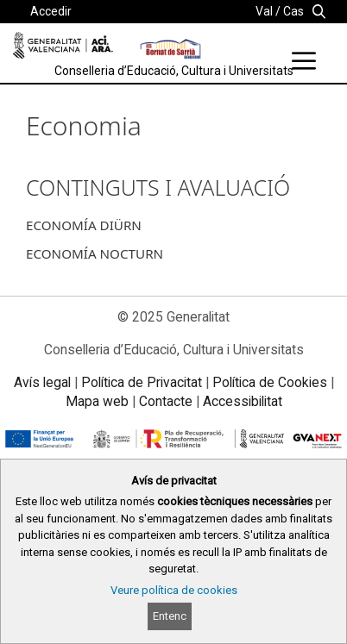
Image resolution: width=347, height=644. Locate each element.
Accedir (51, 11)
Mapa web (97, 401)
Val (264, 11)
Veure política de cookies (174, 590)
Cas (293, 11)
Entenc (170, 616)
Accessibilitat (243, 401)
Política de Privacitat (142, 382)
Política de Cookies (270, 382)
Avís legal (42, 382)
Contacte (166, 401)
